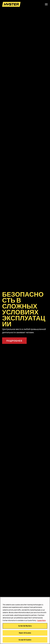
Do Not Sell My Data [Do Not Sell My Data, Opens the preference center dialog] (25, 626)
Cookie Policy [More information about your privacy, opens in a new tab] (42, 620)
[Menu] (46, 4)
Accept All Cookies (25, 640)
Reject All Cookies (25, 633)
